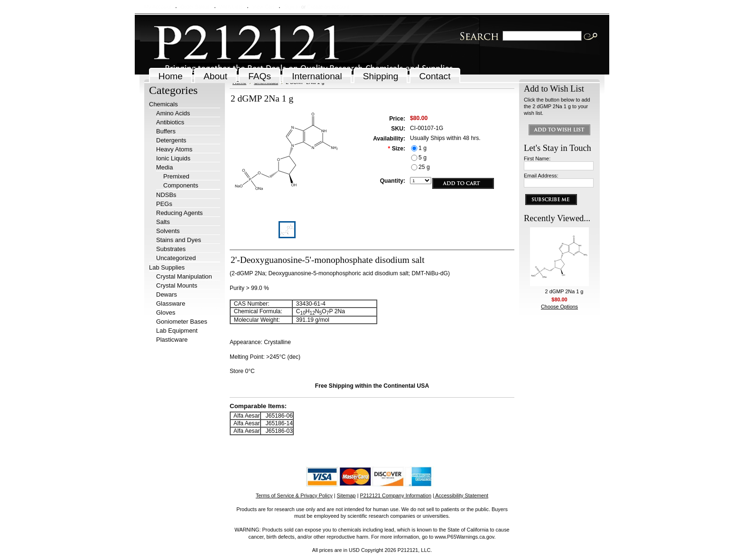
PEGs (164, 204)
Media (164, 167)
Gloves (166, 313)
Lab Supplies (167, 267)
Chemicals (163, 104)
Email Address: (541, 176)
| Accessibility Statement (460, 495)
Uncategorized (176, 258)
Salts (163, 222)
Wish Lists (231, 7)
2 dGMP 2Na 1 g (564, 291)
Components (181, 185)
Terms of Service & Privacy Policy (294, 495)
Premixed (176, 176)
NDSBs (166, 195)
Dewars (167, 294)
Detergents (171, 140)
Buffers (166, 131)
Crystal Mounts (177, 285)
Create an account (328, 7)
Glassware (171, 303)
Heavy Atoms (174, 149)
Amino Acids (173, 113)
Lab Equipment (177, 331)
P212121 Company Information (396, 495)
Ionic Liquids (173, 158)
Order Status (195, 7)
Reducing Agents (179, 213)
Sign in (292, 7)
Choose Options (559, 307)
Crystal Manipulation (184, 276)
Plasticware (172, 340)
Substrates (171, 249)
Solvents (168, 231)
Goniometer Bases (182, 322)
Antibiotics (170, 122)
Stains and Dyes (179, 240)
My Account (158, 7)
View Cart (263, 7)
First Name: (537, 159)
